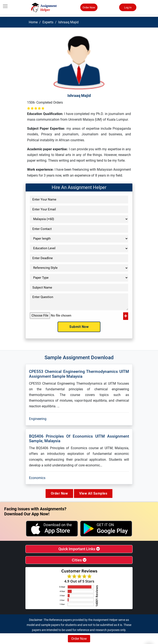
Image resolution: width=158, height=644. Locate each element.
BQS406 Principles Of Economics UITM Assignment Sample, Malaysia (79, 439)
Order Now (89, 7)
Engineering (38, 419)
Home (33, 22)
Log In (128, 7)
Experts (48, 22)
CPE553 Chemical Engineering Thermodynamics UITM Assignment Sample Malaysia (79, 374)
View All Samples (93, 493)
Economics (37, 478)
